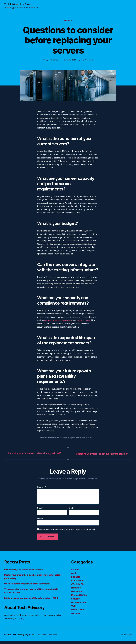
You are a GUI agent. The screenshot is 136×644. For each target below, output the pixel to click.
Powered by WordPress (48, 638)
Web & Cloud (78, 613)
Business (76, 580)
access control (68, 321)
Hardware (68, 21)
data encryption (86, 321)
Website (40, 522)
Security (76, 602)
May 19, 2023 (71, 60)
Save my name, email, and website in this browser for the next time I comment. (67, 533)
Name (40, 511)
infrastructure (54, 438)
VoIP (74, 609)
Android (75, 573)
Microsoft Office (80, 598)
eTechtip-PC (78, 587)
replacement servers (79, 438)
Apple (74, 576)
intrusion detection (53, 321)
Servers (91, 438)
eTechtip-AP (78, 584)
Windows (76, 617)
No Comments (88, 60)
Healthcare (77, 595)
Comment (42, 491)
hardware (44, 438)
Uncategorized (79, 606)
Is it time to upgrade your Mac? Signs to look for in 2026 (34, 601)
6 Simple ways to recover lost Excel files (26, 573)
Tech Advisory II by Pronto (19, 4)
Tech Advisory (54, 60)
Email (72, 511)
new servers (65, 438)
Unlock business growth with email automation (29, 587)
